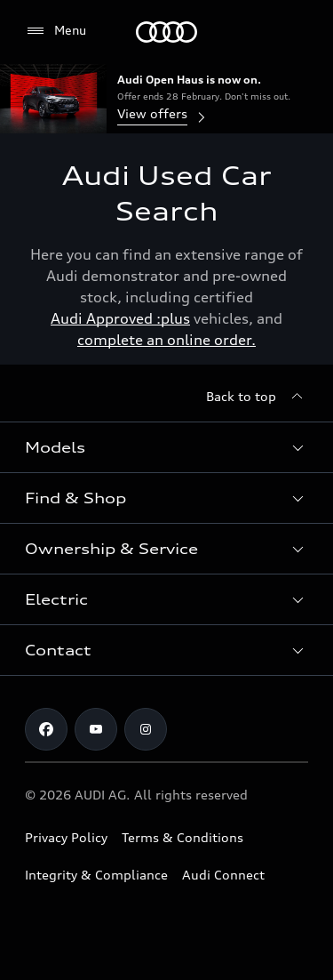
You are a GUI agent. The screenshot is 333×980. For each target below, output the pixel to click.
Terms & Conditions (182, 837)
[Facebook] (46, 729)
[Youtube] (96, 729)
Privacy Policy (66, 837)
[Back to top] (257, 397)
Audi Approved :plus (120, 318)
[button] (166, 447)
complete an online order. (166, 340)
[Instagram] (146, 729)
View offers (163, 115)
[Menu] (166, 32)
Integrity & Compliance (96, 875)
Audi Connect (223, 875)
